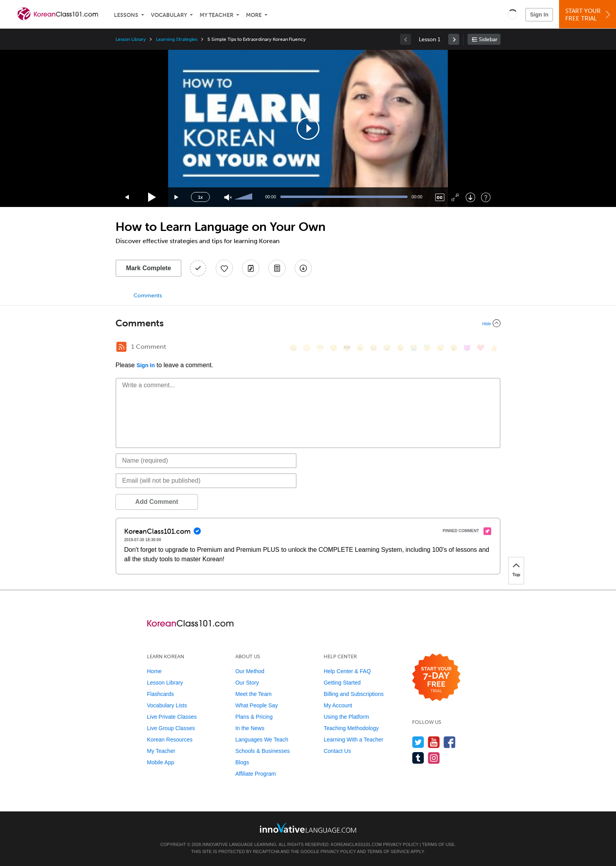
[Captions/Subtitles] (440, 197)
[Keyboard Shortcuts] (486, 197)
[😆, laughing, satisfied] (374, 348)
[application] (308, 128)
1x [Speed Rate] (200, 197)
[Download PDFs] (277, 268)
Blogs (242, 762)
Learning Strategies (177, 39)
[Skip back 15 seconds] (127, 197)
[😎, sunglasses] (347, 348)
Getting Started (342, 683)
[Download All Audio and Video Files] (303, 268)
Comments (148, 296)
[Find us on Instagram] (434, 758)
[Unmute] (228, 197)
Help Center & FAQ (347, 671)
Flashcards (160, 694)
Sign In (539, 15)
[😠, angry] (360, 348)
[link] (454, 39)
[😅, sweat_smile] (387, 348)
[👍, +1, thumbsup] (494, 348)
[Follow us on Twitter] (418, 742)
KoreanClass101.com (356, 844)
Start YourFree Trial (589, 15)
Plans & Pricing (254, 717)
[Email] (206, 481)
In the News (250, 728)
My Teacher (216, 15)
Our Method (250, 671)
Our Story (247, 683)
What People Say (257, 705)
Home (154, 671)
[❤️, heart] (480, 348)
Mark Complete (149, 268)
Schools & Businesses (263, 751)
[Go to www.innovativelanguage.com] (308, 828)
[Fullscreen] (455, 197)
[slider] (244, 197)
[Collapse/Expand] (308, 323)
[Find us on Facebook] (450, 742)
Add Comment (157, 502)
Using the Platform (346, 717)
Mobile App (160, 762)
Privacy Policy (401, 844)
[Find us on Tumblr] (418, 758)
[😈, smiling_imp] (467, 348)
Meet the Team (253, 694)
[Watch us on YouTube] (434, 742)
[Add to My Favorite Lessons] (224, 268)
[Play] (152, 197)
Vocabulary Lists (167, 705)
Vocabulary (169, 15)
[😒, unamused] (334, 348)
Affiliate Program (256, 774)
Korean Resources (170, 740)
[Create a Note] (251, 268)
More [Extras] (254, 15)
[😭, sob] (414, 348)
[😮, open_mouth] (454, 348)
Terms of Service (389, 851)
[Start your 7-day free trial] (436, 678)
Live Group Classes (171, 728)
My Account (338, 705)
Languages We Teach (262, 740)
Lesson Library (131, 39)
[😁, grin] (320, 348)
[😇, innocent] (427, 348)
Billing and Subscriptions (354, 694)
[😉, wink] (400, 348)
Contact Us (337, 751)
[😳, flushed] (307, 348)
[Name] (206, 461)
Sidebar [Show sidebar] (488, 39)
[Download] (470, 197)
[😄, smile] (293, 348)
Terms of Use (438, 844)
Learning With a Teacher (354, 740)
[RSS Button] (121, 347)
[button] (512, 14)
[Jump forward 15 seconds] (177, 197)
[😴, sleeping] (440, 348)
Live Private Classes (172, 717)
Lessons (126, 15)
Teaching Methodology (351, 728)
